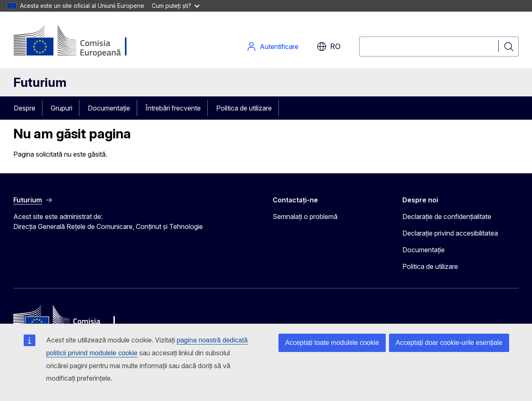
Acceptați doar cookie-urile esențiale (449, 343)
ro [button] (329, 47)
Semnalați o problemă (305, 216)
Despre (25, 108)
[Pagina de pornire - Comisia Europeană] (80, 42)
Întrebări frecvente (173, 108)
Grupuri (62, 108)
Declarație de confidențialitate (447, 216)
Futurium (40, 82)
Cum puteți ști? (176, 6)
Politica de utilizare (244, 108)
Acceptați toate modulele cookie (332, 343)
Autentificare (272, 47)
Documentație (109, 108)
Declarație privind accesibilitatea (450, 233)
